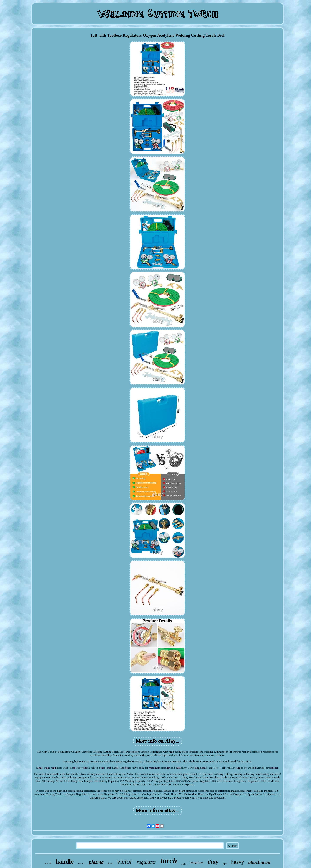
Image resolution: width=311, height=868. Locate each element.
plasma (96, 862)
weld (48, 863)
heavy (238, 862)
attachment (259, 862)
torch (169, 861)
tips (225, 863)
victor (125, 861)
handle (65, 861)
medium (197, 863)
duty (213, 862)
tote (110, 863)
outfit (184, 864)
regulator (147, 862)
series (81, 863)
